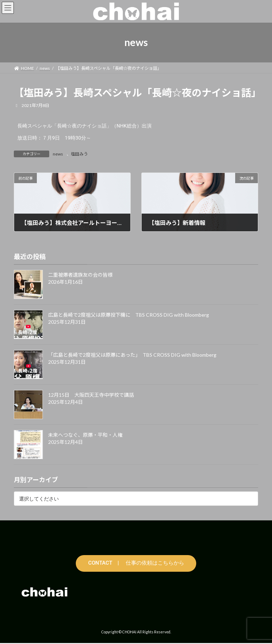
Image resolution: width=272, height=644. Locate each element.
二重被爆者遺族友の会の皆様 (80, 275)
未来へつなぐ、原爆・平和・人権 (85, 435)
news (58, 154)
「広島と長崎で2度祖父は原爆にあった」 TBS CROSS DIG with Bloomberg (132, 355)
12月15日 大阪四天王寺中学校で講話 (91, 395)
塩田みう (79, 154)
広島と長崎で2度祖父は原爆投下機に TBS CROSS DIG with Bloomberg (129, 315)
